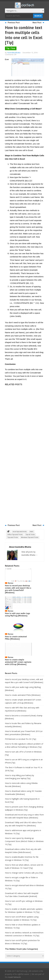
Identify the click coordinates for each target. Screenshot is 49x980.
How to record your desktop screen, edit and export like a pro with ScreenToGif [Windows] (18, 589)
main (31, 531)
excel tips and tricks (20, 531)
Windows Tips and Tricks (30, 537)
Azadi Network (14, 977)
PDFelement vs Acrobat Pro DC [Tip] (21, 739)
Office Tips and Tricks (15, 534)
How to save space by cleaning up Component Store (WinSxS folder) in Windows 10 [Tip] (24, 841)
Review (11, 583)
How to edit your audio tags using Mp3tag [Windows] (18, 614)
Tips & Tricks (30, 534)
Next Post (37, 23)
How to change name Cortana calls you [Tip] (24, 873)
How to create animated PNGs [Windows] (16, 638)
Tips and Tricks (13, 537)
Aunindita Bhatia (14, 53)
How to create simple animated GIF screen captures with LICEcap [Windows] (18, 662)
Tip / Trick (11, 48)
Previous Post (14, 23)
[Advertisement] (25, 454)
